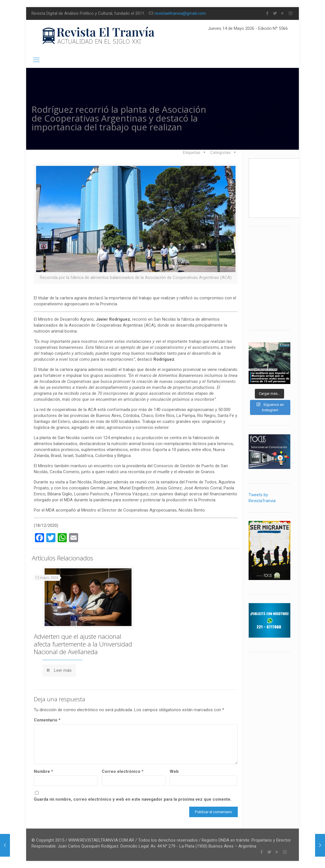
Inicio (255, 108)
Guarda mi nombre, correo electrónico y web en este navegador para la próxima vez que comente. (133, 799)
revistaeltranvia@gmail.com (180, 13)
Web (174, 771)
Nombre (43, 771)
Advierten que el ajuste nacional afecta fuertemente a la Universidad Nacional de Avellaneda (83, 644)
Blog (277, 108)
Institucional (269, 114)
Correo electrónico (123, 771)
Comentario (47, 720)
